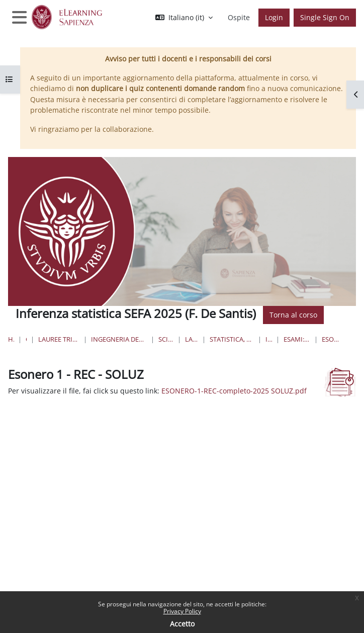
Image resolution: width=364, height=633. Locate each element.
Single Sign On (325, 17)
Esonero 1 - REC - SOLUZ (331, 339)
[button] (184, 18)
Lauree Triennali (192, 339)
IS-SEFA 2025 (269, 339)
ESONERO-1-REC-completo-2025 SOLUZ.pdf (234, 391)
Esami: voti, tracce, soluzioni (297, 339)
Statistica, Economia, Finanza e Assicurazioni (232, 339)
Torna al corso (293, 315)
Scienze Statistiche (166, 339)
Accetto (182, 624)
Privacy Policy (182, 611)
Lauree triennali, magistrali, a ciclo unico (59, 339)
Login (274, 17)
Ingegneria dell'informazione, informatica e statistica (119, 339)
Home (11, 339)
